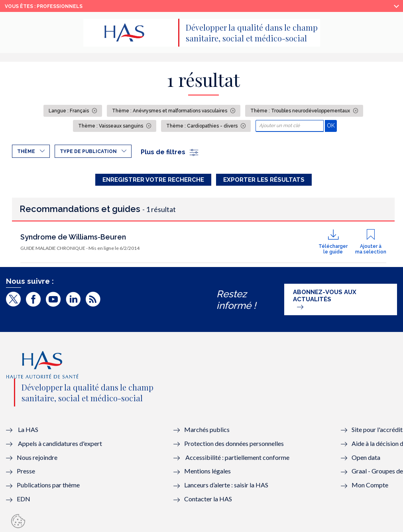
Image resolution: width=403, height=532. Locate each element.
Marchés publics (207, 429)
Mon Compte (370, 485)
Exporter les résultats (264, 180)
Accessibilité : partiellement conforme (237, 457)
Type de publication (88, 151)
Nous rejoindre (37, 457)
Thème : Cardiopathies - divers (202, 126)
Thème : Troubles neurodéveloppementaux (301, 111)
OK (332, 125)
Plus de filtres (170, 152)
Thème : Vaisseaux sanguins (111, 126)
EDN (24, 499)
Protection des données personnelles (234, 443)
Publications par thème (48, 485)
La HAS (28, 429)
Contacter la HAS (208, 499)
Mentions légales (207, 471)
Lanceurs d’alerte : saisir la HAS (226, 485)
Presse (26, 471)
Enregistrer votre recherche (153, 180)
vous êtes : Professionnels (44, 6)
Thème (26, 151)
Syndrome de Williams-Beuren (73, 237)
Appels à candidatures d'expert (60, 443)
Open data (366, 457)
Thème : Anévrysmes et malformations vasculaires (170, 111)
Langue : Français (69, 111)
